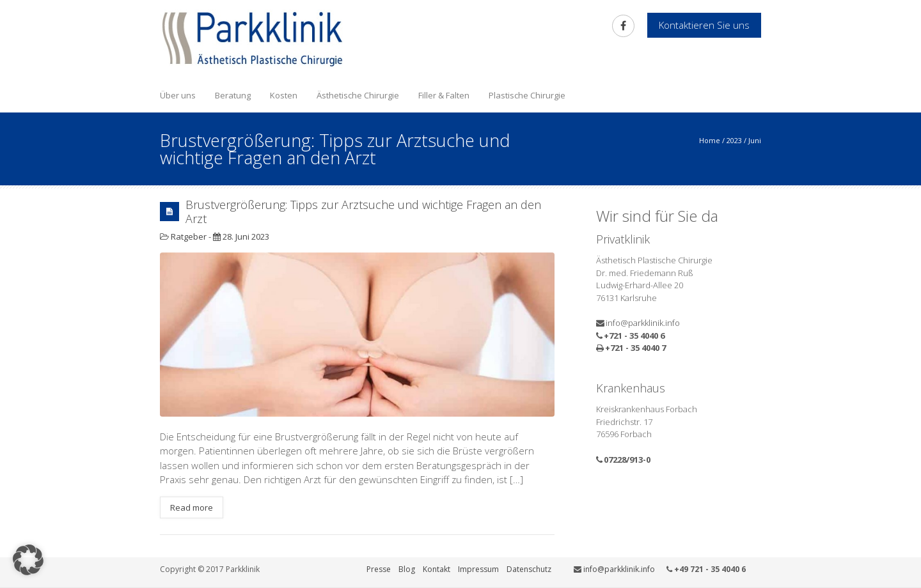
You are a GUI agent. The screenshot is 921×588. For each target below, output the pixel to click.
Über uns (178, 95)
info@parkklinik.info (643, 323)
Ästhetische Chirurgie (358, 95)
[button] (28, 560)
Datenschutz (529, 569)
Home (710, 140)
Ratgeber (189, 236)
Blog (407, 569)
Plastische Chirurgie (527, 95)
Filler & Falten (444, 95)
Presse (379, 569)
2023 (734, 140)
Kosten (284, 95)
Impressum (478, 569)
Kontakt (437, 569)
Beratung (233, 95)
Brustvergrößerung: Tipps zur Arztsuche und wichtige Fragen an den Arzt (363, 212)
